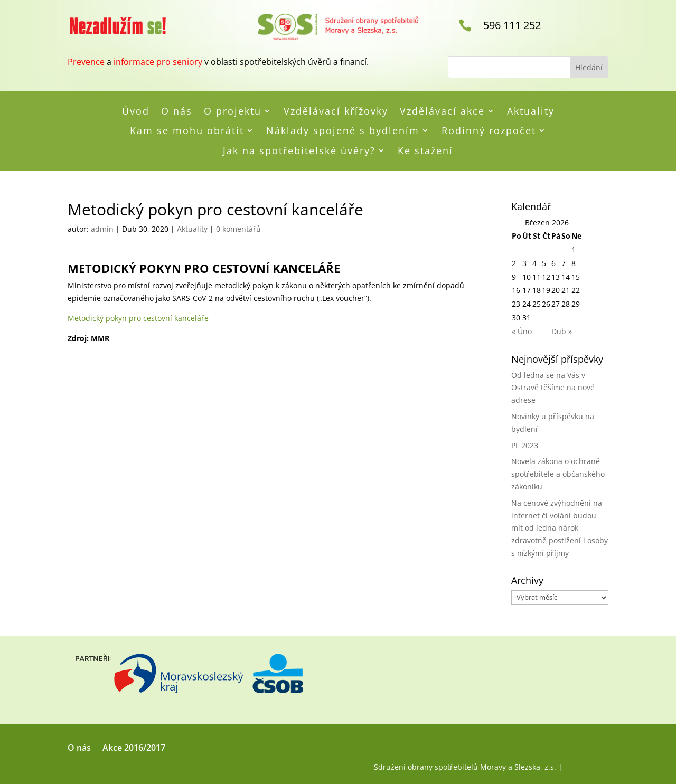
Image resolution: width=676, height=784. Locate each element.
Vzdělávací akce (442, 111)
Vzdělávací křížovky (336, 111)
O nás (177, 111)
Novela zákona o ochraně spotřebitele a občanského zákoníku (558, 474)
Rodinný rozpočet (489, 131)
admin (102, 229)
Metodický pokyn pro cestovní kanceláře (138, 318)
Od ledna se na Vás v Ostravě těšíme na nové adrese (553, 388)
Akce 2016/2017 (134, 749)
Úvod (136, 111)
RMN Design (586, 767)
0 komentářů (238, 229)
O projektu (233, 111)
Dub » (562, 331)
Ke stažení (425, 151)
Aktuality (531, 111)
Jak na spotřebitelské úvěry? (299, 151)
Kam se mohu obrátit (187, 131)
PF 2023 (525, 445)
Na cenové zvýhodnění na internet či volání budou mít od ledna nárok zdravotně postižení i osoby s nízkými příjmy (560, 528)
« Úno (522, 331)
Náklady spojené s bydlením (343, 131)
